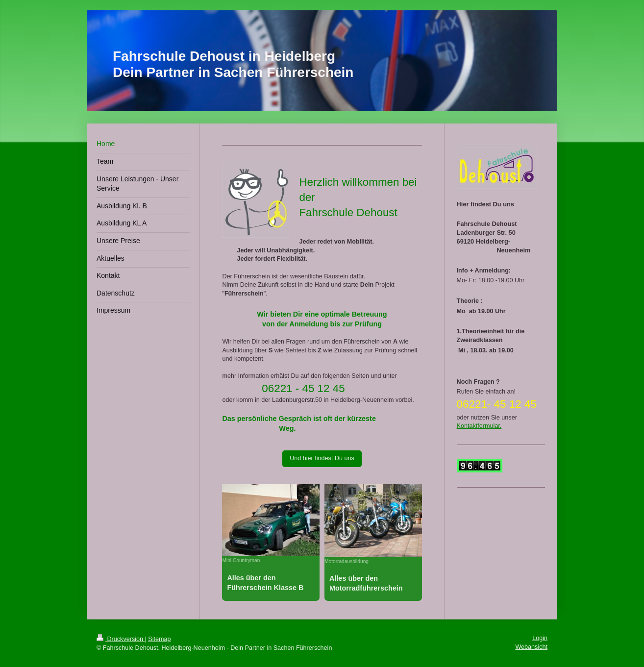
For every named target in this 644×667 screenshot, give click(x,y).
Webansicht (531, 647)
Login (540, 638)
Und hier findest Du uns (322, 458)
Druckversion (121, 639)
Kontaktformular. (479, 426)
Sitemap (159, 639)
